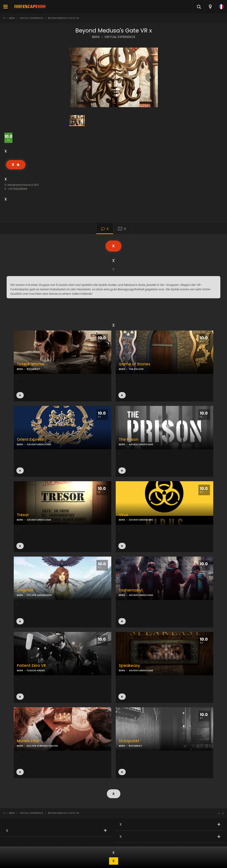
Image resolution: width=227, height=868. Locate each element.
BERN (96, 37)
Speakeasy (129, 666)
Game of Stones (135, 364)
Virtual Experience (31, 18)
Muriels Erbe (28, 741)
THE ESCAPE (136, 369)
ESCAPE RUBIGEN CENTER (42, 746)
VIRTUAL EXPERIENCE (120, 37)
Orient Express (30, 440)
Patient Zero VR (31, 666)
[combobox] (210, 7)
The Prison (129, 440)
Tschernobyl (131, 590)
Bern (12, 18)
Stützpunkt (129, 741)
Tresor (23, 515)
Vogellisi (25, 590)
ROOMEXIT (33, 369)
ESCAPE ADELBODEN (39, 595)
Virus (123, 515)
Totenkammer (31, 364)
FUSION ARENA (36, 670)
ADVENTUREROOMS (141, 444)
